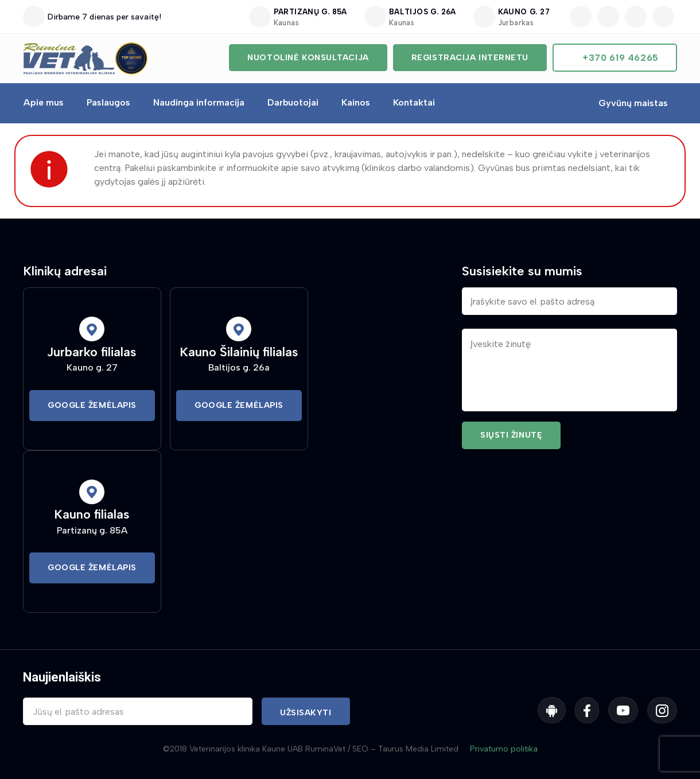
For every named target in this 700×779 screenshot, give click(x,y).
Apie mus (44, 102)
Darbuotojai (293, 102)
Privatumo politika (504, 749)
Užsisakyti (306, 713)
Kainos (356, 102)
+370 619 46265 (621, 58)
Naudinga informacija (199, 102)
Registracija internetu (470, 58)
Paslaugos (108, 102)
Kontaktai (414, 102)
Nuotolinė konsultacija (308, 58)
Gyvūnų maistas (633, 103)
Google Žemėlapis (92, 405)
